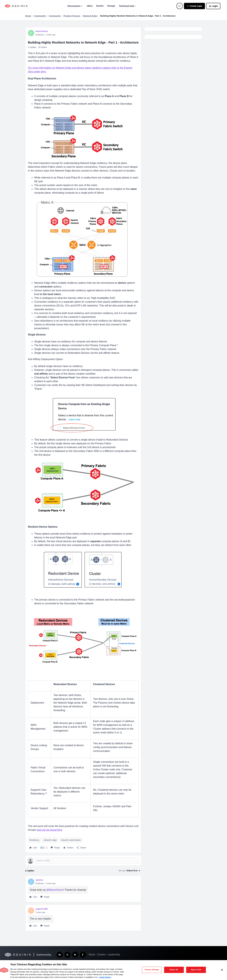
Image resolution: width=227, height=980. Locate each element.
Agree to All (196, 970)
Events (100, 6)
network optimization (71, 840)
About (92, 955)
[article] (83, 889)
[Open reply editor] (83, 861)
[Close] (222, 970)
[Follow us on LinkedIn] (60, 955)
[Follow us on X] (67, 955)
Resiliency (34, 840)
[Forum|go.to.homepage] (16, 6)
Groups (111, 6)
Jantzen (39, 880)
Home (28, 16)
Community (40, 16)
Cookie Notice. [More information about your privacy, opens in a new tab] (105, 977)
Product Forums (72, 16)
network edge (50, 840)
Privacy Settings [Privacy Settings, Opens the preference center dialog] (152, 970)
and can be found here (49, 830)
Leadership (114, 955)
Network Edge (90, 16)
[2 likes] (44, 848)
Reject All (174, 970)
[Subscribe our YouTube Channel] (75, 955)
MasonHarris (42, 31)
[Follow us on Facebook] (83, 955)
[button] (194, 6)
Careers (101, 955)
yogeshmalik (42, 909)
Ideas (90, 6)
